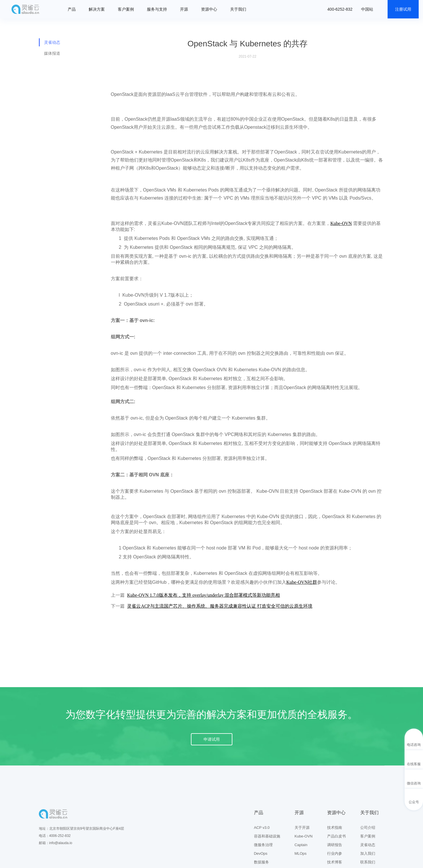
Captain (301, 845)
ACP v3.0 (262, 828)
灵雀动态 (52, 42)
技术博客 (335, 862)
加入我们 (368, 853)
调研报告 (335, 845)
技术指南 (335, 828)
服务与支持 (157, 9)
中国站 (367, 9)
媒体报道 (52, 53)
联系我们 (368, 862)
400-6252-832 (340, 9)
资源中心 (209, 9)
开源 (184, 9)
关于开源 (302, 828)
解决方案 (97, 9)
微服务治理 (263, 845)
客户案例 (126, 9)
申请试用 (212, 739)
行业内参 (335, 853)
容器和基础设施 (267, 836)
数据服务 (261, 862)
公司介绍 (368, 828)
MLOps (301, 853)
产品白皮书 (336, 836)
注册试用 (403, 9)
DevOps (261, 853)
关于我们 (238, 9)
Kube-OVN (304, 836)
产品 (72, 9)
